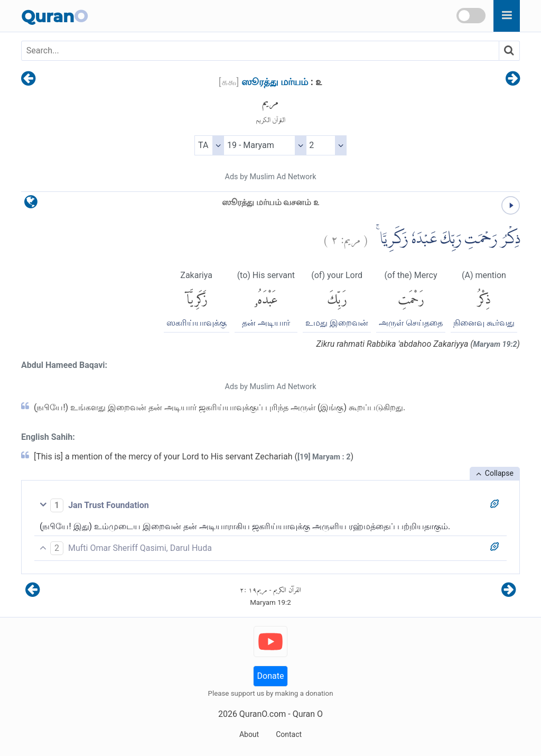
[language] (31, 204)
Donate (271, 676)
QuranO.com (263, 714)
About (249, 734)
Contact (289, 734)
